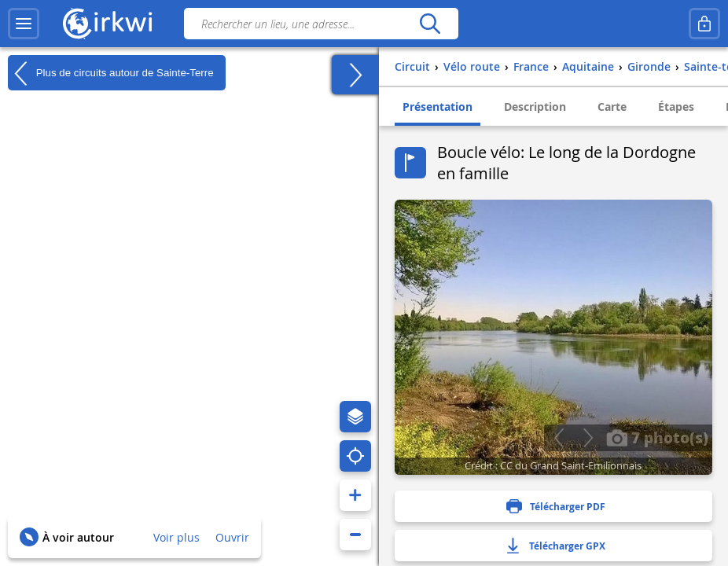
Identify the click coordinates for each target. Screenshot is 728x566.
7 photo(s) (657, 437)
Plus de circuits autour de (111, 73)
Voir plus (176, 537)
